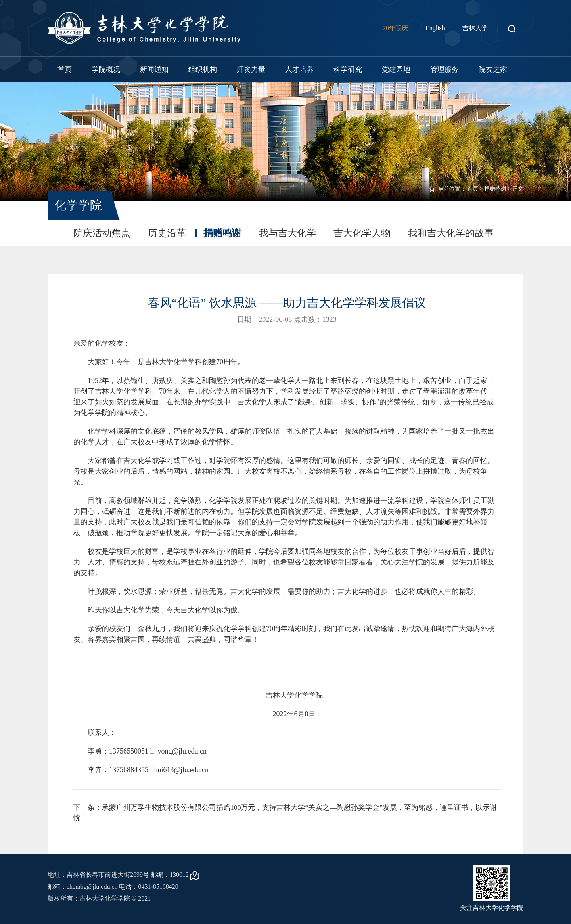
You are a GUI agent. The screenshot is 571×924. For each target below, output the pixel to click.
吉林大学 (475, 28)
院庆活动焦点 (102, 233)
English (435, 28)
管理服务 (445, 69)
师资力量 (251, 69)
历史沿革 (167, 233)
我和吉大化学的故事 (451, 233)
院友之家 (493, 69)
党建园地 (396, 69)
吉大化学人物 (362, 233)
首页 (65, 69)
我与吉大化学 (287, 233)
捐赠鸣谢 (495, 189)
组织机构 (203, 69)
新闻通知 (154, 69)
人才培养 (299, 69)
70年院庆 (395, 28)
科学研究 (348, 69)
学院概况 (106, 69)
